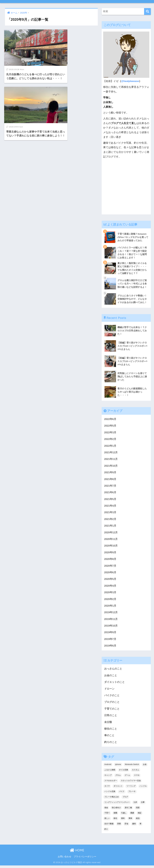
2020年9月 (110, 554)
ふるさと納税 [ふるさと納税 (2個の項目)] (110, 772)
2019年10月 (111, 628)
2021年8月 (110, 480)
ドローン (109, 691)
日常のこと (111, 718)
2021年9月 (110, 473)
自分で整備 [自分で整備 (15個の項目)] (109, 826)
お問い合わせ (65, 859)
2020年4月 (110, 587)
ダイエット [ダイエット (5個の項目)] (118, 788)
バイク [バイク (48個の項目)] (122, 794)
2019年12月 (111, 614)
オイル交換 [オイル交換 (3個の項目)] (123, 772)
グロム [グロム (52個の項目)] (118, 778)
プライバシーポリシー (85, 859)
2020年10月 (111, 547)
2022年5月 (110, 426)
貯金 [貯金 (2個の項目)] (126, 826)
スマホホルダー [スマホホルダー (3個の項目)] (111, 783)
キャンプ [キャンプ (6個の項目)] (108, 778)
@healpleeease (130, 81)
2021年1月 (110, 527)
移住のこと (111, 731)
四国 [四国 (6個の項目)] (138, 810)
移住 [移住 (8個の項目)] (115, 821)
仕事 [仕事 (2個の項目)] (143, 805)
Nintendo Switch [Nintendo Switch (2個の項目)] (132, 767)
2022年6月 (110, 419)
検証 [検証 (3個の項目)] (140, 815)
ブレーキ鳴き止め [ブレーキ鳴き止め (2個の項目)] (112, 799)
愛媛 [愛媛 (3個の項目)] (132, 815)
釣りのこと (111, 745)
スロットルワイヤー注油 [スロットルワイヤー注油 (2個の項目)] (131, 783)
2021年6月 (110, 493)
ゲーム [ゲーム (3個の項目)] (127, 778)
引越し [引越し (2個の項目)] (124, 815)
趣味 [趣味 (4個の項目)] (134, 826)
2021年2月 (110, 520)
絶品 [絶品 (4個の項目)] (138, 821)
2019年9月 (110, 634)
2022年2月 (110, 440)
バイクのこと (112, 698)
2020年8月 (110, 560)
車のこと (109, 738)
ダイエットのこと (114, 684)
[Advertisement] (126, 188)
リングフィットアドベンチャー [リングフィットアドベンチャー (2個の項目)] (117, 805)
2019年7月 (110, 641)
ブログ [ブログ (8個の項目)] (125, 799)
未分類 (108, 724)
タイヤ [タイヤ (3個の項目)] (107, 788)
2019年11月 (111, 621)
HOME (77, 853)
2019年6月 (110, 648)
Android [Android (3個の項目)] (108, 767)
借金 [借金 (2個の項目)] (106, 810)
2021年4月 (110, 507)
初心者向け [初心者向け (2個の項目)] (116, 810)
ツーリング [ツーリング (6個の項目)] (131, 788)
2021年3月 (110, 513)
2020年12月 (111, 534)
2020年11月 (111, 540)
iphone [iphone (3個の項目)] (118, 767)
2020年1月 (110, 607)
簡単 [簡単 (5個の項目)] (130, 821)
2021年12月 (111, 453)
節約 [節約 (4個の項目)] (123, 821)
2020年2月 (110, 601)
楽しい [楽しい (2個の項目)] (107, 821)
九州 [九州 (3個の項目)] (135, 805)
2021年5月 (110, 500)
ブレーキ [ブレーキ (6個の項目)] (132, 794)
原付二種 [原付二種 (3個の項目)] (128, 810)
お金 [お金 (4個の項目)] (145, 767)
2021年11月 (111, 460)
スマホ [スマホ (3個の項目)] (137, 778)
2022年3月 (110, 433)
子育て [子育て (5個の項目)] (107, 815)
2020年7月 (110, 567)
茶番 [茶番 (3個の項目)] (119, 826)
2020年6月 (110, 574)
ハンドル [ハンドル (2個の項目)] (143, 788)
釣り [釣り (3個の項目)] (106, 832)
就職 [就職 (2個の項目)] (115, 815)
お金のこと (111, 677)
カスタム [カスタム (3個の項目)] (136, 772)
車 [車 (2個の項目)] (140, 826)
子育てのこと (112, 711)
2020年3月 (110, 594)
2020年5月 (110, 581)
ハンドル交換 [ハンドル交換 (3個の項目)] (110, 794)
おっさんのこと (113, 671)
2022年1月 (110, 446)
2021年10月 (111, 466)
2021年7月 (110, 487)
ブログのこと (112, 704)
